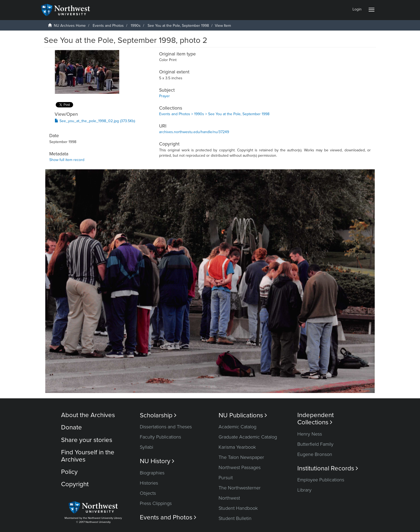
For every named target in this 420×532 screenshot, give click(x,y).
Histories (149, 483)
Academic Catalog (237, 427)
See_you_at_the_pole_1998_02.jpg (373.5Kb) (95, 121)
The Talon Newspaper (241, 457)
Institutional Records (328, 468)
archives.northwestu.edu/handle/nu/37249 (194, 132)
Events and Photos (108, 26)
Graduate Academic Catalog (248, 437)
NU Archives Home (70, 26)
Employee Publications (321, 480)
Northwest (229, 498)
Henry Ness (310, 434)
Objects (148, 493)
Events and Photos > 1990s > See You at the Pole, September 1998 (214, 114)
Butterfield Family (315, 444)
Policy (69, 472)
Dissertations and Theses (166, 427)
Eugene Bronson (315, 454)
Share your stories (87, 440)
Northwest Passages (240, 467)
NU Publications (243, 415)
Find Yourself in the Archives (88, 456)
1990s (136, 26)
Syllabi (147, 447)
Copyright (75, 484)
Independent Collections (316, 419)
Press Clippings (156, 503)
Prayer (164, 96)
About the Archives (88, 415)
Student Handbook (238, 508)
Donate (72, 427)
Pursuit (226, 478)
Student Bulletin (235, 518)
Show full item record (67, 160)
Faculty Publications (160, 437)
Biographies (152, 473)
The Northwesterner (240, 488)
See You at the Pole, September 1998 (178, 26)
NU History (157, 461)
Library (304, 490)
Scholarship (158, 415)
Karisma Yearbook (237, 447)
